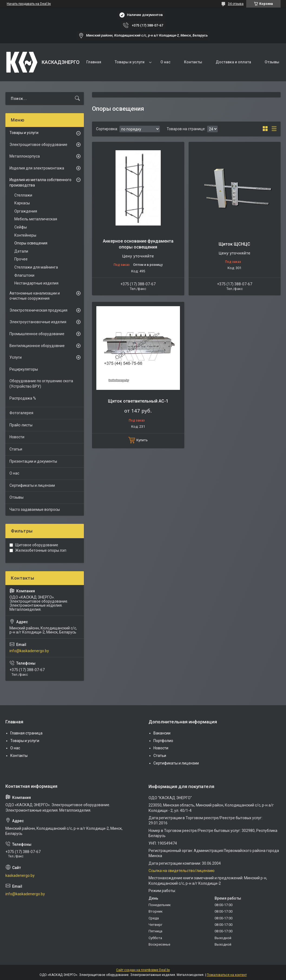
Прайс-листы (21, 425)
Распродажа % (23, 398)
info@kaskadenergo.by (29, 651)
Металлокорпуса (25, 156)
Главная (94, 62)
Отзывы (272, 62)
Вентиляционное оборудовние (37, 346)
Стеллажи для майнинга (36, 267)
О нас (165, 62)
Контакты (193, 62)
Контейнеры (25, 235)
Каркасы (22, 203)
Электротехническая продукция (38, 310)
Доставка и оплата (233, 62)
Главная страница (26, 733)
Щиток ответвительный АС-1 (138, 401)
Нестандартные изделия (36, 283)
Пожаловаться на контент (227, 975)
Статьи (16, 449)
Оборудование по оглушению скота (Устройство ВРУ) (41, 384)
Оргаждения (26, 211)
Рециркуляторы (24, 369)
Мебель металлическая (36, 219)
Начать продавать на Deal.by (29, 4)
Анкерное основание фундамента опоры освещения (138, 244)
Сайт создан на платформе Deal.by (143, 970)
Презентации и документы (33, 461)
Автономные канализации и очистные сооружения (35, 296)
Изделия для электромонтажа (37, 168)
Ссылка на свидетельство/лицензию (182, 871)
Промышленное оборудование (37, 334)
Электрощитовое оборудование (38, 145)
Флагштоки (24, 275)
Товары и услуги (130, 62)
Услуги (16, 357)
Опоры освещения (31, 243)
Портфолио (163, 741)
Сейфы (21, 227)
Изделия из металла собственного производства (40, 182)
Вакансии (162, 733)
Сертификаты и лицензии (32, 485)
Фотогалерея (21, 413)
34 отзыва (236, 4)
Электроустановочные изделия (38, 322)
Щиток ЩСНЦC (234, 244)
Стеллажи (23, 195)
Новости (17, 437)
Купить (142, 440)
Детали (21, 251)
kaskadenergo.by (20, 876)
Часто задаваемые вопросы (35, 509)
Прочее (21, 259)
